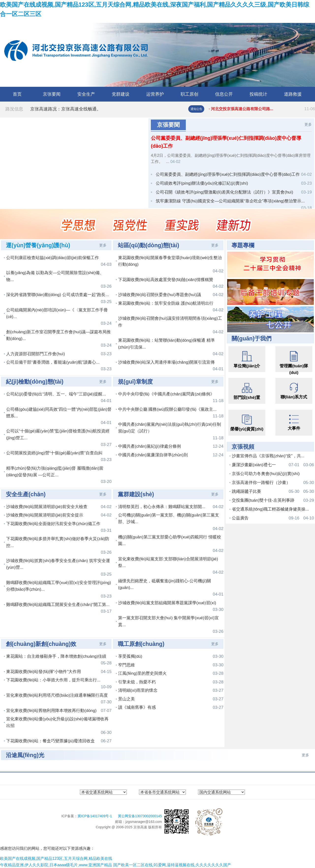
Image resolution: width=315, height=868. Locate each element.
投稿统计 (258, 94)
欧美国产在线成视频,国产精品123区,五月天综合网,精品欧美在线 (56, 859)
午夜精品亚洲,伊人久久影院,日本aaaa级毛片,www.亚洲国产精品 (56, 865)
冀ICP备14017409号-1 (95, 816)
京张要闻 (52, 94)
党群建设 (121, 94)
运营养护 (155, 94)
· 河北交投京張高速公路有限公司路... (262, 109)
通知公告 (196, 109)
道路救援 (293, 94)
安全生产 (86, 94)
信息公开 (224, 94)
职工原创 (189, 94)
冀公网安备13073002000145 (140, 816)
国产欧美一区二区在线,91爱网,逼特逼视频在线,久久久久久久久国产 (172, 865)
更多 (308, 124)
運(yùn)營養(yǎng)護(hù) (38, 245)
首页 (17, 94)
